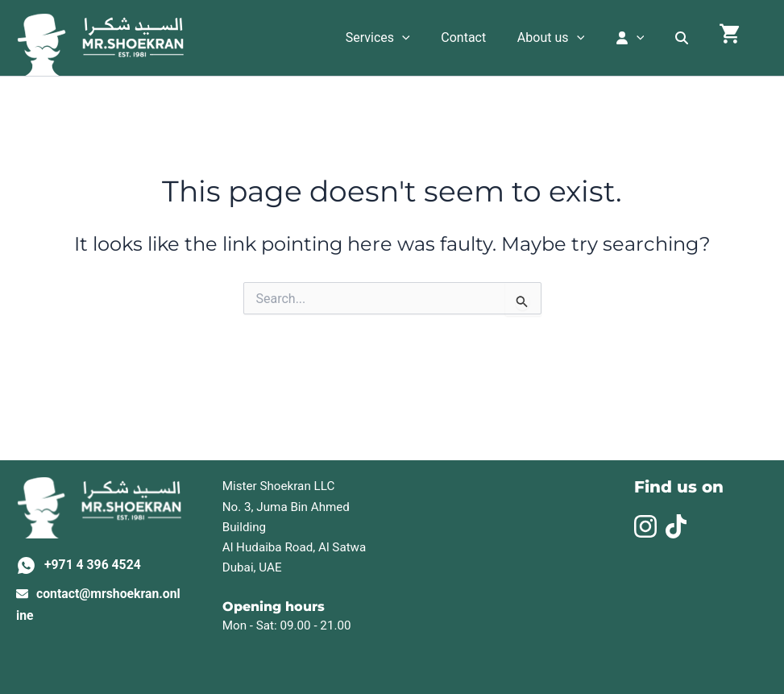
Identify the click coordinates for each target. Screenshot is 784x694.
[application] (432, 38)
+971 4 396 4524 (93, 565)
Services (407, 38)
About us (569, 38)
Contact (487, 37)
